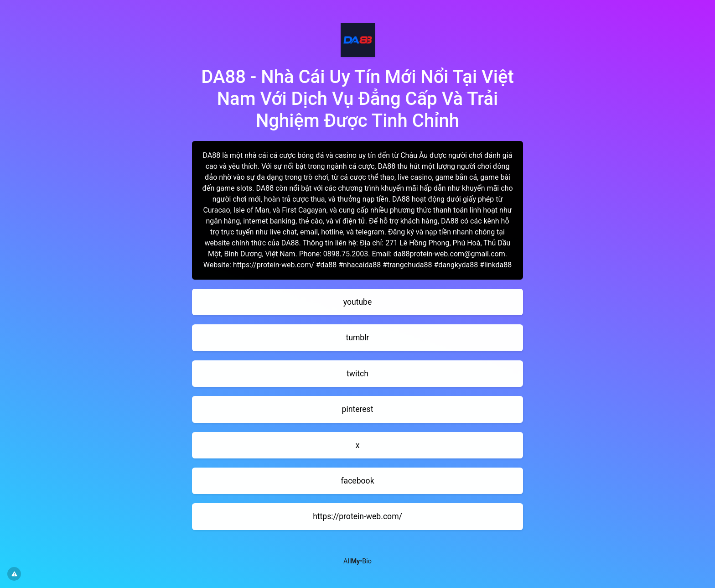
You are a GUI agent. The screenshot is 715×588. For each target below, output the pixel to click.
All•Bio (357, 561)
